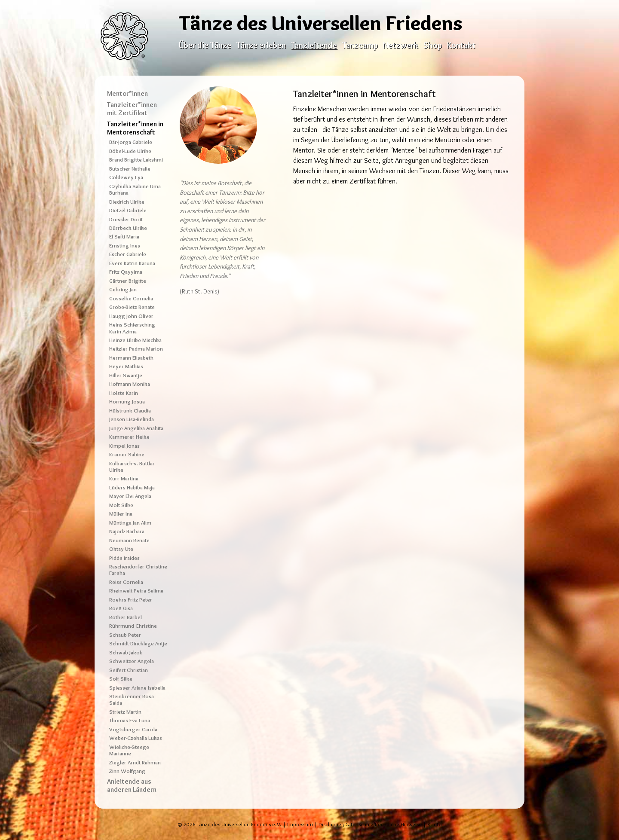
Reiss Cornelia (126, 582)
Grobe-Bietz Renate (132, 307)
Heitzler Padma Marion (136, 349)
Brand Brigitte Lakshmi (136, 160)
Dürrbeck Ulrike (128, 228)
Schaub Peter (125, 635)
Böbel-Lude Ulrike (130, 151)
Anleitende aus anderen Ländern (132, 785)
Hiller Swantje (126, 375)
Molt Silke (121, 505)
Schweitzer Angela (132, 661)
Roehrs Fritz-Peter (131, 600)
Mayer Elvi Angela (130, 496)
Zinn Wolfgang (127, 771)
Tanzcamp (360, 45)
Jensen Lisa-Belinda (132, 419)
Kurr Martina (124, 478)
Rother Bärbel (126, 617)
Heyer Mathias (126, 366)
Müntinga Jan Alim (130, 523)
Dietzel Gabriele (128, 210)
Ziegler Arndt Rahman (135, 762)
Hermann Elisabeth (131, 358)
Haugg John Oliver (131, 316)
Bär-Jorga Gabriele (131, 142)
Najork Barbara (127, 531)
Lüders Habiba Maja (132, 487)
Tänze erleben (261, 45)
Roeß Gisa (121, 608)
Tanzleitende (314, 45)
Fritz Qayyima (126, 272)
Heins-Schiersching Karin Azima (132, 328)
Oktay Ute (121, 549)
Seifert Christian (129, 670)
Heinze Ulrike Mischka (135, 340)
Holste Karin (124, 393)
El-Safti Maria (124, 237)
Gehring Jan (123, 289)
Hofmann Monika (130, 384)
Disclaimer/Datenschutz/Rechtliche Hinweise (370, 824)
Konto (435, 824)
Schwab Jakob (126, 652)
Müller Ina (121, 514)
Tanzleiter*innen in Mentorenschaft (135, 128)
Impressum (300, 824)
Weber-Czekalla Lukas (136, 738)
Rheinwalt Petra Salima (136, 591)
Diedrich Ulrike (127, 202)
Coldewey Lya (126, 177)
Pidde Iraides (124, 558)
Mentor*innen (127, 93)
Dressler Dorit (126, 219)
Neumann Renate (129, 540)
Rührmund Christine (133, 626)
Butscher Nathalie (130, 169)
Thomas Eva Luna (130, 720)
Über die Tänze (205, 45)
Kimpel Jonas (124, 446)
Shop (433, 45)
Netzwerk (401, 45)
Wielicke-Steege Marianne (129, 750)
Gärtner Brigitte (128, 281)
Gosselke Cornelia (131, 298)
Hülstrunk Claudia (130, 411)
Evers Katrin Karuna (132, 263)
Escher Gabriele (128, 254)
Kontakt (461, 45)
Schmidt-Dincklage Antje (138, 643)
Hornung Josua (127, 402)
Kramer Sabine (127, 454)
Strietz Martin (125, 712)
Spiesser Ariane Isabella (137, 688)
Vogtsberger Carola (133, 729)
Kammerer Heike (129, 437)
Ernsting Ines (125, 246)
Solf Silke (121, 679)
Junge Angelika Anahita (136, 428)
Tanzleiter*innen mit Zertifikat (132, 109)
